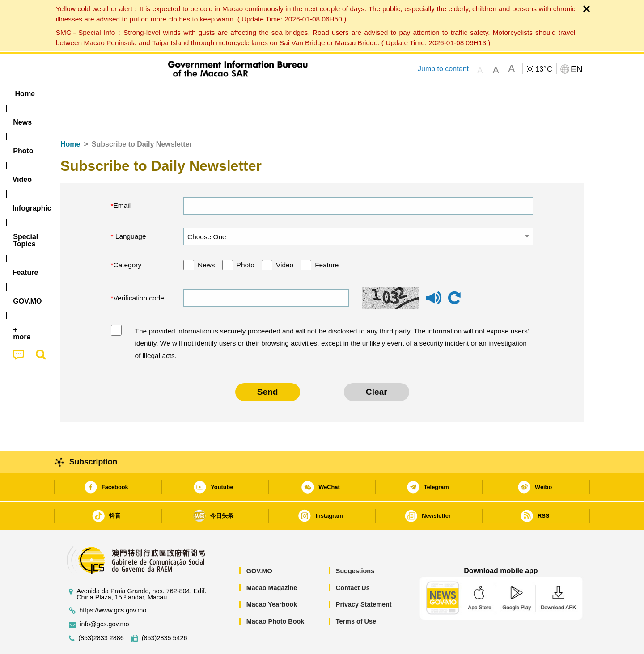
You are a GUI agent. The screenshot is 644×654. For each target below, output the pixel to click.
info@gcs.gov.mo (104, 597)
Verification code (139, 271)
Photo (246, 238)
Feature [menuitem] (357, 94)
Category (128, 238)
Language (130, 209)
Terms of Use (356, 594)
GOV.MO (259, 544)
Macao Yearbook (272, 577)
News (206, 238)
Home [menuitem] (79, 94)
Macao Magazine (272, 561)
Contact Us (353, 561)
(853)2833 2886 (101, 611)
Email (122, 178)
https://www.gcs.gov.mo (113, 583)
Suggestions (355, 544)
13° (544, 69)
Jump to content (443, 69)
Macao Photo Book (275, 594)
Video (285, 238)
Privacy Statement (364, 577)
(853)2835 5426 (165, 611)
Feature (327, 238)
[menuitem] (117, 94)
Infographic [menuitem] (240, 94)
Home (70, 117)
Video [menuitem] (193, 94)
